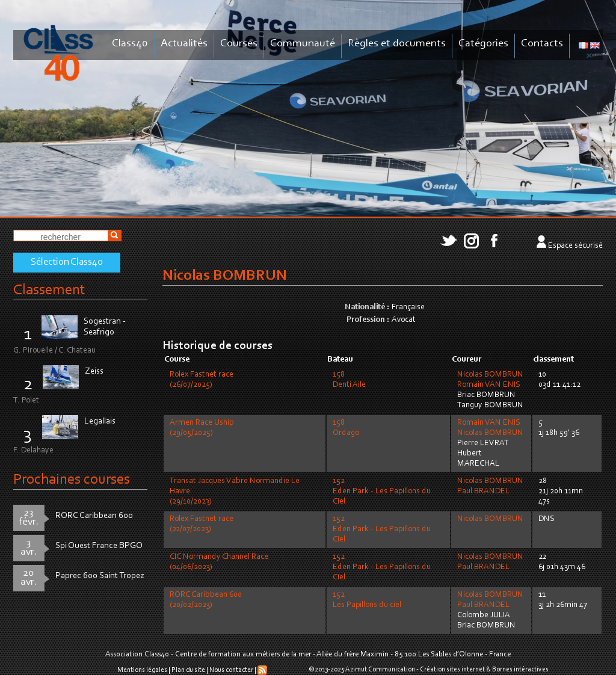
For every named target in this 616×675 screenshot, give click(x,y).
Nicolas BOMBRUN (490, 375)
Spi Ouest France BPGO (99, 546)
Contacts (542, 44)
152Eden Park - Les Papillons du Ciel (382, 492)
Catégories (483, 44)
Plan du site (188, 670)
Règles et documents (397, 44)
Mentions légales (142, 670)
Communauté (303, 44)
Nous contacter (231, 670)
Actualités (184, 44)
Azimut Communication (380, 670)
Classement (49, 290)
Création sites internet (452, 670)
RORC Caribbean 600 (94, 516)
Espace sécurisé (575, 246)
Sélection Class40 (67, 262)
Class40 (130, 44)
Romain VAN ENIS (489, 385)
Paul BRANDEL (483, 492)
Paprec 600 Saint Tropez (100, 576)
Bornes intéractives (520, 670)
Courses (239, 44)
